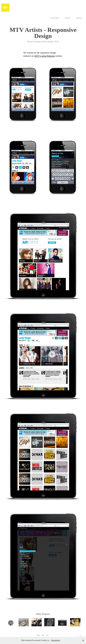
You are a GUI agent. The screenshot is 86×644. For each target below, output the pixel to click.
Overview (55, 18)
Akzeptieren (56, 640)
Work (68, 18)
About (79, 18)
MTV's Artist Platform (45, 56)
